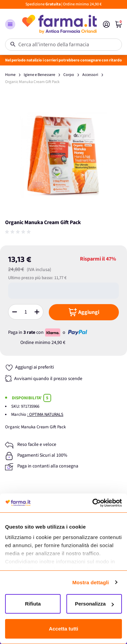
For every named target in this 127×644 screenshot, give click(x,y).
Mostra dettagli (90, 582)
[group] (19, 232)
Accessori (90, 75)
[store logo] (59, 24)
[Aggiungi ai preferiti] (29, 367)
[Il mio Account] (106, 24)
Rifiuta (33, 604)
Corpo (69, 75)
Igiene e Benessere (39, 75)
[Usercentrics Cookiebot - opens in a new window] (92, 503)
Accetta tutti (63, 629)
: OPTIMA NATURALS (45, 414)
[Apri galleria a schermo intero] (63, 155)
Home (10, 75)
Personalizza (94, 604)
